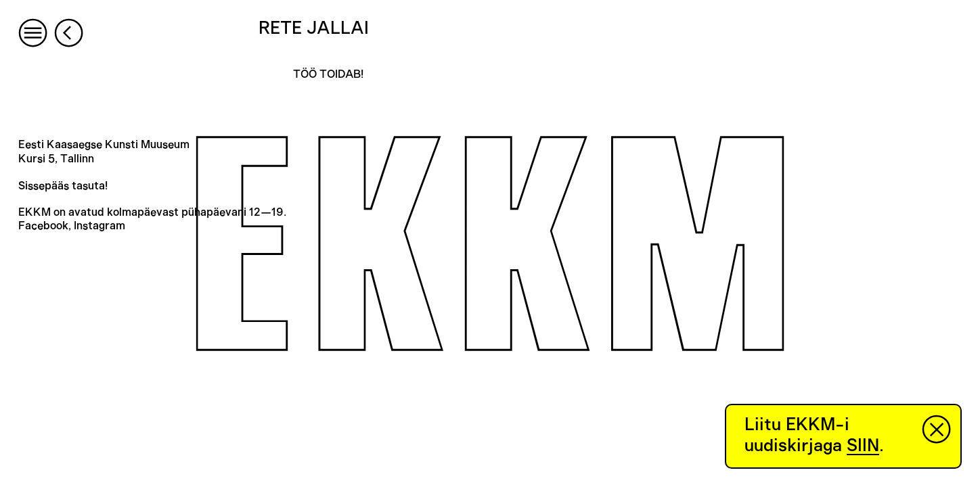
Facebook (43, 226)
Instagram (99, 226)
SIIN (863, 446)
